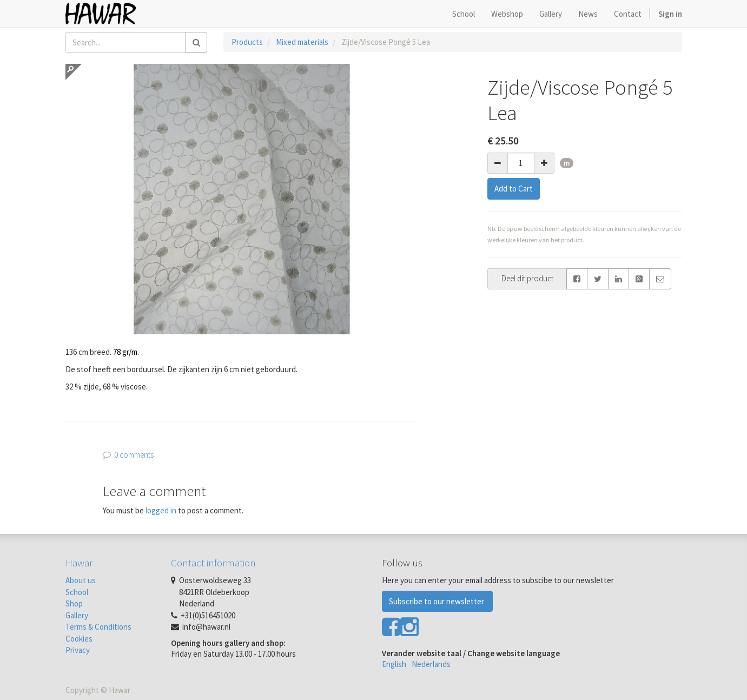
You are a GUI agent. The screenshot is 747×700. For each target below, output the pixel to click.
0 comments (134, 455)
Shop (74, 603)
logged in (161, 510)
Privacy (78, 650)
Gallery (77, 615)
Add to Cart (514, 189)
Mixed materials (302, 42)
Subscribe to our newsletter (437, 601)
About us (81, 580)
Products (247, 42)
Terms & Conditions (98, 627)
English (394, 664)
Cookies (79, 639)
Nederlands (431, 664)
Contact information (213, 563)
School (77, 592)
